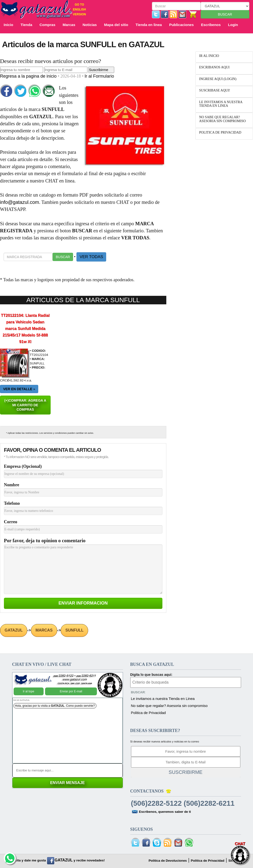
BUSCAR (225, 14)
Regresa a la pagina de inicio (29, 76)
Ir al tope (29, 691)
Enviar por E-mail (71, 691)
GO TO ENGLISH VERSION (79, 9)
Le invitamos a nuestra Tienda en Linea (163, 699)
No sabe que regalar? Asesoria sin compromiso (169, 706)
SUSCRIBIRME (186, 772)
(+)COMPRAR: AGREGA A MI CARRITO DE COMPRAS (25, 405)
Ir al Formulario (99, 76)
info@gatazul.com (19, 202)
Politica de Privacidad (148, 713)
